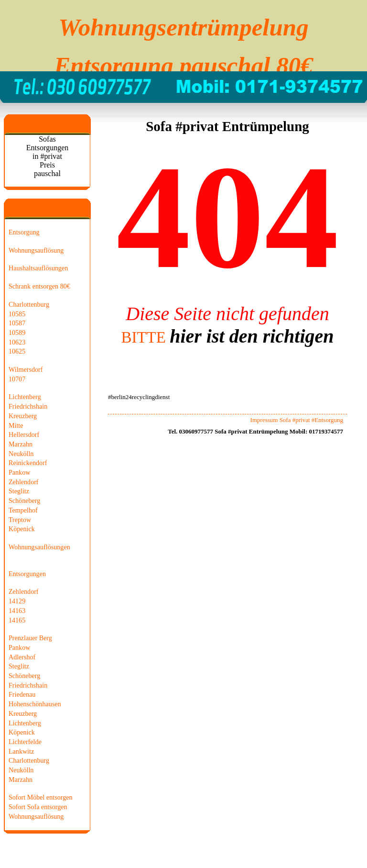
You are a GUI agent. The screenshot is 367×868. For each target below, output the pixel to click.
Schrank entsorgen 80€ (39, 286)
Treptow (20, 520)
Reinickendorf (28, 463)
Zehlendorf (24, 482)
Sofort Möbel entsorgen (40, 797)
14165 (17, 620)
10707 (17, 379)
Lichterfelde (25, 742)
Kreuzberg (23, 416)
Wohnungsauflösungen (39, 547)
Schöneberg (24, 501)
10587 (17, 323)
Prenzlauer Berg (30, 638)
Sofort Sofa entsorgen (38, 807)
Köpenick (22, 529)
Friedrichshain (28, 406)
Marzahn (21, 444)
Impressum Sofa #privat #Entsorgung (297, 420)
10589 (17, 333)
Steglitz (19, 491)
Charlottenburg (29, 304)
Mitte (16, 425)
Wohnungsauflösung (36, 250)
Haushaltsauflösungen (38, 268)
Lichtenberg (25, 397)
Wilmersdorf (26, 369)
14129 (17, 601)
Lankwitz (21, 751)
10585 (17, 314)
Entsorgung (24, 232)
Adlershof (22, 657)
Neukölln (21, 454)
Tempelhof (23, 510)
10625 (17, 351)
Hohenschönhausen (35, 704)
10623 (17, 342)
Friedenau (22, 694)
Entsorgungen (27, 574)
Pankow (19, 472)
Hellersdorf (24, 434)
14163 (17, 611)
